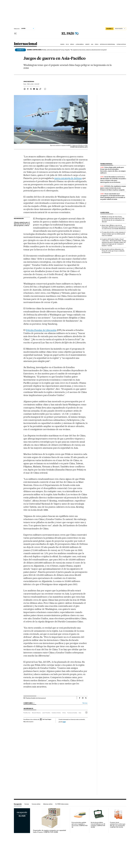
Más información (29, 722)
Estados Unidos (56, 713)
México (72, 44)
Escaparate (18, 804)
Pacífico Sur (27, 713)
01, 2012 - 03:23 (33, 84)
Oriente (87, 44)
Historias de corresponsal (108, 44)
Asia (92, 44)
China (64, 713)
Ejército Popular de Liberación (41, 330)
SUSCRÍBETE (110, 29)
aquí (64, 722)
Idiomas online (48, 804)
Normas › (85, 703)
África (97, 44)
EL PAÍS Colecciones (62, 804)
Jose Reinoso (29, 82)
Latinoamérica (80, 44)
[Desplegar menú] (15, 34)
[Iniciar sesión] (120, 29)
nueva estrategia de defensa (68, 178)
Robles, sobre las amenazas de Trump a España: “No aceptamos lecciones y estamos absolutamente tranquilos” (67, 50)
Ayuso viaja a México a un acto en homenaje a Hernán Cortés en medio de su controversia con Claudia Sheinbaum (114, 227)
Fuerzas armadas (72, 713)
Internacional (26, 44)
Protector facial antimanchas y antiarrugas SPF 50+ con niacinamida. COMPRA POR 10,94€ (118, 825)
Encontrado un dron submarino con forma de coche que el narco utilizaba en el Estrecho (113, 251)
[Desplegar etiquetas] (86, 712)
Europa (62, 44)
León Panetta (46, 713)
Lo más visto (105, 212)
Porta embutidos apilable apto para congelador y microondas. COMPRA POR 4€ (80, 825)
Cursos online (36, 804)
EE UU (67, 44)
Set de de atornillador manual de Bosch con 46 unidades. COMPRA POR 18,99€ (98, 825)
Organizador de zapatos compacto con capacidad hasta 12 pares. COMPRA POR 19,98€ (49, 831)
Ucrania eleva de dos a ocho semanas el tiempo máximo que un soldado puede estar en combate (114, 234)
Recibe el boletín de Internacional (36, 698)
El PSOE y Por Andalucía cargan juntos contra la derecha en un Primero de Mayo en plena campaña (113, 188)
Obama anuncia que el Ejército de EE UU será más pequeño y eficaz (22, 224)
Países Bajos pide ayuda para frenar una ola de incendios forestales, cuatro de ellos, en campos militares (113, 170)
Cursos (27, 804)
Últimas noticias (121, 44)
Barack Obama (36, 713)
